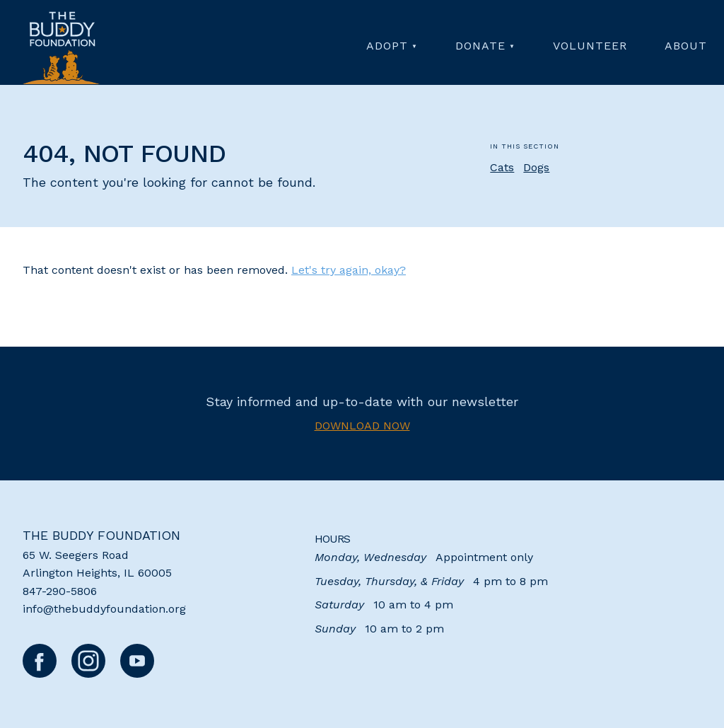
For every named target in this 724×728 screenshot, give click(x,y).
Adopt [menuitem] (387, 46)
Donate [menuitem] (480, 46)
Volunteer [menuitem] (590, 46)
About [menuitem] (686, 46)
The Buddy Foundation (101, 535)
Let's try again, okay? (349, 270)
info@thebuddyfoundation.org (104, 609)
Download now (362, 426)
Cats (502, 167)
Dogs (536, 167)
